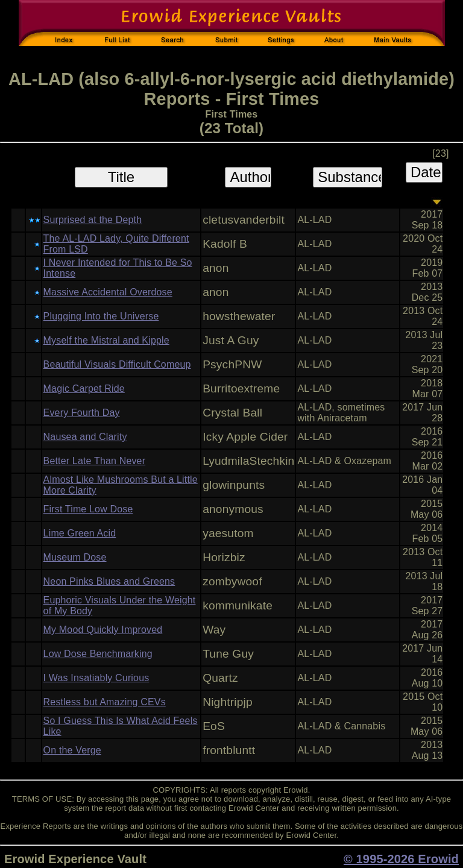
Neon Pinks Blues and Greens (109, 581)
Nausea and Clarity (85, 437)
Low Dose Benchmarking (98, 654)
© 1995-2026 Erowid (401, 859)
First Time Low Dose (88, 509)
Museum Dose (75, 557)
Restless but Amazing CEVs (105, 702)
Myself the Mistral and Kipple (106, 340)
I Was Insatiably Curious (96, 678)
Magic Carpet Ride (84, 388)
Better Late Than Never (95, 461)
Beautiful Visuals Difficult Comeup (117, 364)
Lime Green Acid (80, 533)
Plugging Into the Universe (101, 316)
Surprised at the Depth (93, 220)
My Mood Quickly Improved (103, 630)
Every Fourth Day (82, 413)
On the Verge (72, 750)
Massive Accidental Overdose (108, 292)
